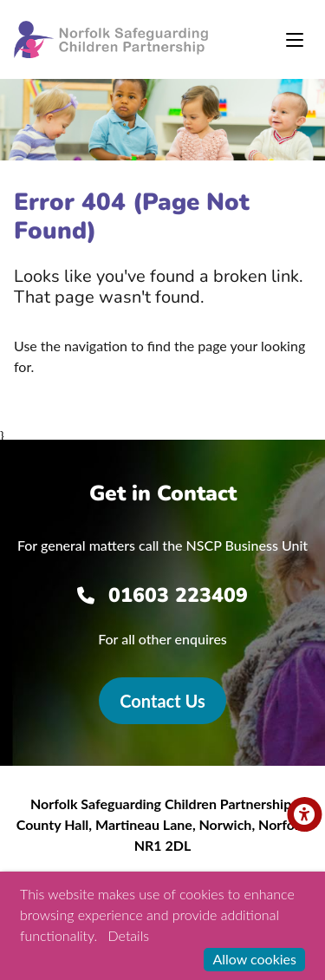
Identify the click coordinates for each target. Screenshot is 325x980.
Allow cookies (254, 959)
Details (129, 935)
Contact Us (162, 701)
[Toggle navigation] (295, 40)
